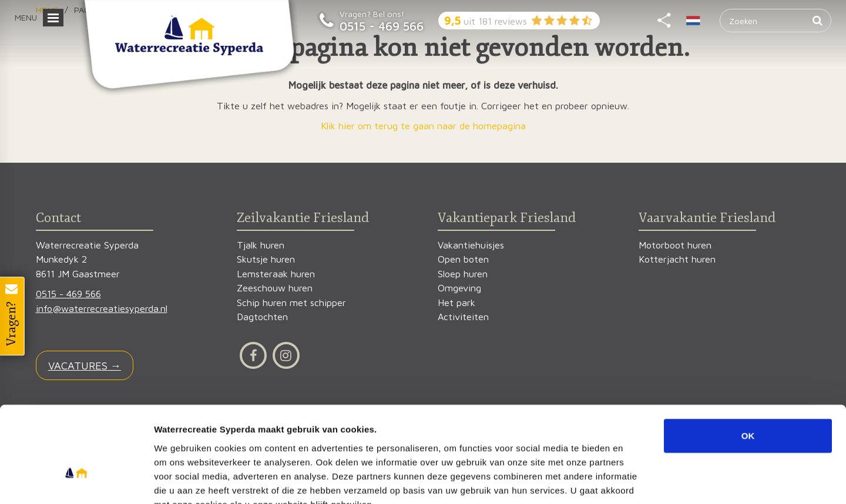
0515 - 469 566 (382, 26)
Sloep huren (463, 274)
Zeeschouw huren (275, 288)
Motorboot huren (675, 245)
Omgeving (459, 288)
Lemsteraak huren (276, 274)
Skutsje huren (266, 259)
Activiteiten (463, 317)
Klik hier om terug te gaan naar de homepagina (423, 126)
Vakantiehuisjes (471, 245)
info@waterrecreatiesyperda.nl (102, 309)
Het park (456, 303)
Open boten (463, 259)
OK (748, 365)
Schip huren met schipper (291, 303)
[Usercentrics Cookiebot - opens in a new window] (76, 481)
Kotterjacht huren (677, 259)
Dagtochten (262, 317)
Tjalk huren (261, 245)
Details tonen (635, 481)
